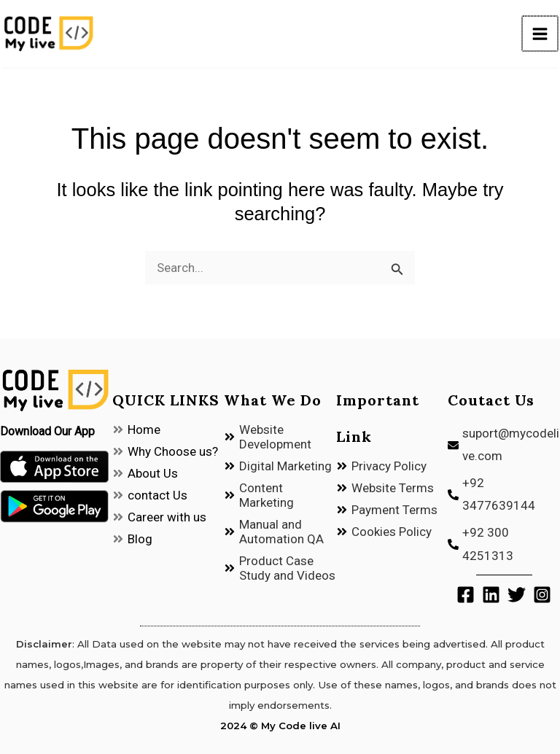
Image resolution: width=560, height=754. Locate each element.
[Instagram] (542, 595)
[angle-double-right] (136, 430)
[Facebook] (466, 595)
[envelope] (504, 445)
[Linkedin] (491, 595)
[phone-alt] (504, 495)
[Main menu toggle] (543, 36)
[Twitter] (517, 595)
